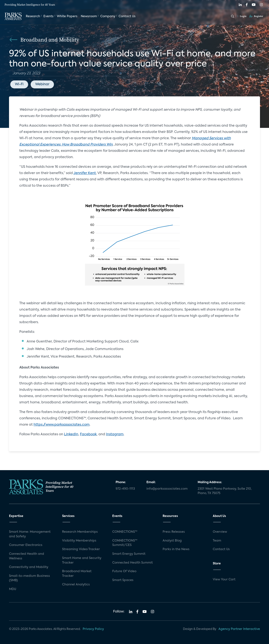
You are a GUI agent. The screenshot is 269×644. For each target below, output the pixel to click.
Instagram (115, 434)
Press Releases (174, 532)
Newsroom (89, 16)
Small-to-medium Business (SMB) (29, 578)
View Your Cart (224, 580)
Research (33, 16)
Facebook (88, 434)
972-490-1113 (125, 489)
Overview (220, 532)
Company (108, 16)
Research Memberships (80, 532)
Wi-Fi (19, 84)
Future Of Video (124, 571)
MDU (13, 589)
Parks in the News (176, 549)
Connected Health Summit (133, 563)
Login (242, 16)
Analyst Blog (172, 541)
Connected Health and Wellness (27, 556)
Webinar (42, 84)
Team (217, 541)
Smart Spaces (123, 580)
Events (48, 16)
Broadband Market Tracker (77, 574)
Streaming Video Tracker (81, 549)
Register (256, 16)
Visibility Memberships (79, 541)
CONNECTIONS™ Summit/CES (125, 543)
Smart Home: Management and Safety (30, 534)
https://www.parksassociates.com (62, 425)
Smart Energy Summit (129, 554)
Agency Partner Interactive (239, 629)
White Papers (67, 16)
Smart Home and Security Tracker (82, 560)
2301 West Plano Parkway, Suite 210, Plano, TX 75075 (225, 491)
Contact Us (127, 16)
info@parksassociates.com (167, 489)
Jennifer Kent (85, 173)
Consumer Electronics (26, 545)
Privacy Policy (93, 629)
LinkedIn (71, 434)
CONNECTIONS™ (125, 532)
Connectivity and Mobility (29, 567)
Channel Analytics (76, 585)
